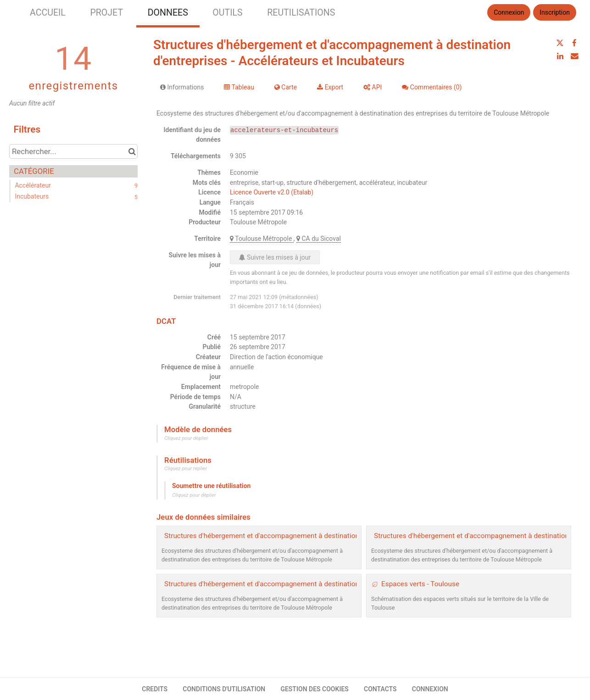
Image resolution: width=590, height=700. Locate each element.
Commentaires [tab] (432, 87)
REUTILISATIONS (301, 13)
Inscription (555, 12)
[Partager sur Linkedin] (560, 56)
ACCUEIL (48, 13)
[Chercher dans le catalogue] (132, 151)
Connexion (509, 12)
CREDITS (155, 689)
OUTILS (227, 13)
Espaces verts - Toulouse (420, 584)
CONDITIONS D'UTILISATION (224, 689)
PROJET (106, 13)
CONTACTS (380, 689)
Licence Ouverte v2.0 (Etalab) (272, 192)
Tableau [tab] (239, 87)
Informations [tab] (182, 87)
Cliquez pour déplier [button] (186, 438)
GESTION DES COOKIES (314, 689)
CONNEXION (430, 689)
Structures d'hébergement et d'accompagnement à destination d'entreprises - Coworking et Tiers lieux (323, 584)
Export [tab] (330, 87)
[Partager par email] (574, 56)
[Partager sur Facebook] (574, 43)
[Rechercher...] (73, 151)
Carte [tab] (286, 87)
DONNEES (168, 13)
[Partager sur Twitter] (560, 43)
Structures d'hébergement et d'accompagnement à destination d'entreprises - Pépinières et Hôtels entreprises (335, 536)
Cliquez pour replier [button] (186, 469)
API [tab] (373, 87)
